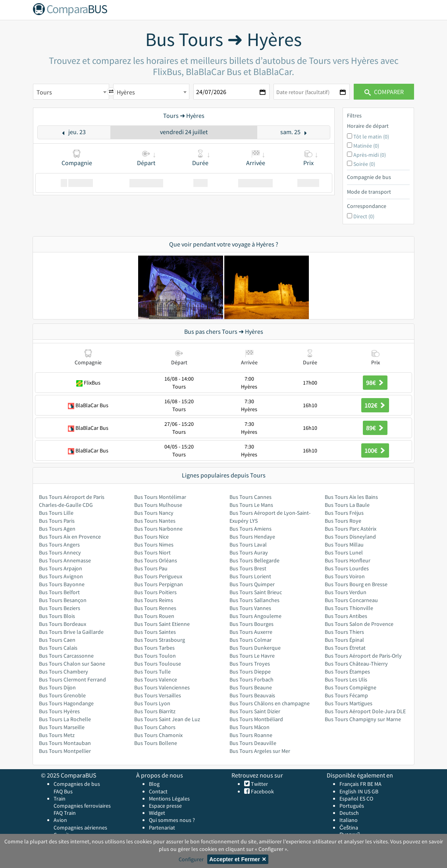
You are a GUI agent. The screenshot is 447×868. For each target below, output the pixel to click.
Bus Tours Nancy (154, 513)
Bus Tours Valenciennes (162, 687)
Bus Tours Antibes (346, 616)
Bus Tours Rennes (155, 608)
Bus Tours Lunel (344, 552)
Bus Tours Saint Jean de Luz (167, 719)
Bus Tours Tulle (152, 672)
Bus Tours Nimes (154, 545)
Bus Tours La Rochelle (65, 719)
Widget (157, 813)
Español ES (353, 799)
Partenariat (162, 828)
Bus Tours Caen (57, 640)
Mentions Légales (169, 799)
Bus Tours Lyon (152, 703)
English (348, 791)
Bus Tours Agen (57, 529)
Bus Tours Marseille (62, 727)
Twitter (259, 784)
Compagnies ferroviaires (82, 806)
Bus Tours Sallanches (254, 600)
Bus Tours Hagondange (66, 703)
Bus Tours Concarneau (351, 600)
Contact (158, 791)
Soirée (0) (364, 164)
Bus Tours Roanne (251, 735)
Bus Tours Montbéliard (256, 719)
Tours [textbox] (44, 92)
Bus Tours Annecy (60, 552)
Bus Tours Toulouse (158, 664)
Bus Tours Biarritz (155, 711)
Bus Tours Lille (56, 513)
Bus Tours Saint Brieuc (256, 592)
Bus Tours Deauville (253, 743)
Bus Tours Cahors (155, 727)
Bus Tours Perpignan (159, 584)
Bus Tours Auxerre (251, 632)
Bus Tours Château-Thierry (356, 664)
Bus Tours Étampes (347, 672)
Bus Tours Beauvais (252, 695)
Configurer (191, 859)
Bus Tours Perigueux (158, 576)
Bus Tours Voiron (345, 576)
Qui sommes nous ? (172, 820)
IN (360, 791)
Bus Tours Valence (156, 679)
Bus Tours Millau (344, 545)
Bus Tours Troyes (250, 664)
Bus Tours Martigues (349, 703)
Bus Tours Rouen (154, 616)
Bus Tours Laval (248, 545)
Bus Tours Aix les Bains (351, 497)
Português (352, 806)
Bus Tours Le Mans (251, 505)
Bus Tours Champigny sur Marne (363, 719)
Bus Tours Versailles (158, 695)
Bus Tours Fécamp (346, 695)
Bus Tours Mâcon (250, 727)
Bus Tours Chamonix (158, 735)
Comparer (384, 92)
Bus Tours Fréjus (344, 513)
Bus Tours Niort (152, 552)
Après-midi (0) (370, 155)
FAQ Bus (63, 791)
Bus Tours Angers (59, 545)
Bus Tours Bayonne (62, 584)
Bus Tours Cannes (250, 497)
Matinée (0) (366, 146)
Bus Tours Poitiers (155, 592)
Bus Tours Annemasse (65, 560)
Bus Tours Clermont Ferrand (72, 679)
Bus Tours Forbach (251, 679)
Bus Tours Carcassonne (66, 656)
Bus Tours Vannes (250, 608)
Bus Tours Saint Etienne (162, 624)
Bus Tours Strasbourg (160, 640)
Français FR (353, 784)
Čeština (349, 828)
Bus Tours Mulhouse (158, 505)
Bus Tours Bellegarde (254, 560)
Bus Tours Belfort (59, 592)
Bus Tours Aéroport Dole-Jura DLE (365, 711)
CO (370, 799)
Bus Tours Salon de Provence (359, 624)
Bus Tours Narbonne (158, 529)
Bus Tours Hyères (59, 711)
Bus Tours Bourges (251, 624)
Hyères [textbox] (126, 92)
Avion (60, 820)
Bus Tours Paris (57, 521)
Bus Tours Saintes (155, 632)
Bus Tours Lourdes (347, 568)
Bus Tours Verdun (346, 592)
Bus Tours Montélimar (160, 497)
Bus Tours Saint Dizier (255, 711)
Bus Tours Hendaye (252, 537)
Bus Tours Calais (58, 648)
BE (370, 784)
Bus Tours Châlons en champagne (270, 703)
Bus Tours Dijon (57, 687)
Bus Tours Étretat (345, 648)
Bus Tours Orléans (156, 560)
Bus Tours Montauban (65, 743)
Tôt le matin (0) (371, 137)
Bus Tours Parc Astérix (351, 529)
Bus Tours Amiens (250, 529)
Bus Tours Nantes (155, 521)
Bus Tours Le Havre (252, 656)
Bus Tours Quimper (252, 584)
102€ (375, 405)
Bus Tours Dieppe (250, 672)
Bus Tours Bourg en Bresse (356, 584)
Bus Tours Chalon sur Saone (72, 664)
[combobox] (71, 92)
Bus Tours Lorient (250, 576)
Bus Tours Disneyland (350, 537)
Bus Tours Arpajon (61, 568)
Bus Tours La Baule (347, 505)
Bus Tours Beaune (251, 687)
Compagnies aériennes (80, 828)
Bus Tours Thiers (344, 632)
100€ (375, 450)
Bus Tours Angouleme (255, 616)
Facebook (262, 791)
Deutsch (349, 813)
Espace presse (165, 806)
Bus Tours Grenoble (62, 695)
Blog (154, 784)
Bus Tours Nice (151, 537)
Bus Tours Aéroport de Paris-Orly (363, 656)
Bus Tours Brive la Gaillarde (71, 632)
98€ (375, 383)
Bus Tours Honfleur (348, 560)
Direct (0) (364, 216)
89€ (375, 428)
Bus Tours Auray (249, 552)
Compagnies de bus (77, 784)
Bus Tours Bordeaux (63, 624)
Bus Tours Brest (248, 568)
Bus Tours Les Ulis (346, 679)
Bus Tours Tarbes (154, 648)
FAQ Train (65, 813)
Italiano (349, 820)
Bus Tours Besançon (63, 600)
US (367, 791)
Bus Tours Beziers (60, 608)
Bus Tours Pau (151, 568)
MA (378, 784)
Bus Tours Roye (343, 521)
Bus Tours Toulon (155, 656)
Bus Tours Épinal (344, 640)
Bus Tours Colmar (250, 640)
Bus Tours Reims (154, 600)
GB (375, 791)
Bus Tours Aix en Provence (70, 537)
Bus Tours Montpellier (65, 751)
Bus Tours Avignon (61, 576)
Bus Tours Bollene (156, 743)
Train (60, 799)
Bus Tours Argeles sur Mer (260, 751)
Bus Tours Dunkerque (255, 648)
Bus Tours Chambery (64, 672)
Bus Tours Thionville (349, 608)
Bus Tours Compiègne (351, 687)
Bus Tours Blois (57, 616)
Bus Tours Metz (57, 735)
